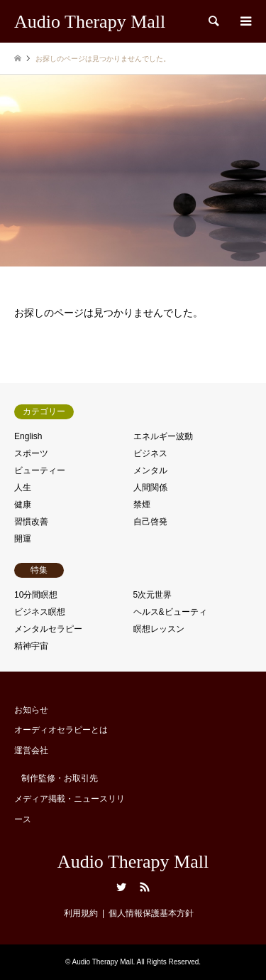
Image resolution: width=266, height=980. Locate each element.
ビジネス (150, 453)
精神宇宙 (31, 646)
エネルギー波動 (163, 436)
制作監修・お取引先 (60, 778)
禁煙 (142, 505)
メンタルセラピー (48, 629)
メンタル (150, 470)
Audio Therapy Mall (133, 862)
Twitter (121, 887)
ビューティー (40, 470)
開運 (23, 539)
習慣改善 (31, 522)
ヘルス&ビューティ (170, 612)
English (28, 436)
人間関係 (150, 488)
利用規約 (81, 913)
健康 (23, 505)
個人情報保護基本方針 (151, 913)
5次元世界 (153, 595)
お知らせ (31, 710)
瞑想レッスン (159, 629)
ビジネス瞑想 (40, 612)
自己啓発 (150, 522)
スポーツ (31, 453)
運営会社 (31, 750)
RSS (145, 887)
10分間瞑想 (36, 595)
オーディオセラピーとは (61, 730)
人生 (23, 488)
